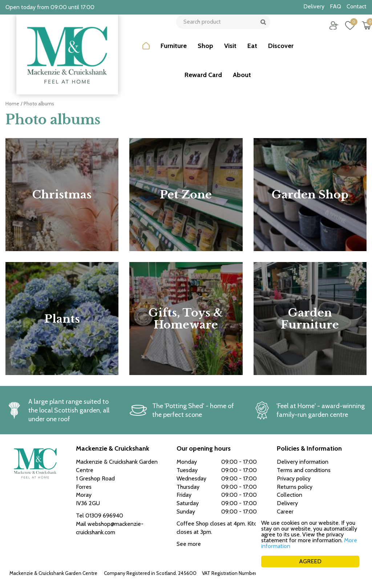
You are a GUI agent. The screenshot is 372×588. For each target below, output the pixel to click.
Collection (290, 495)
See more (189, 544)
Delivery (287, 503)
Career (285, 512)
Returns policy (295, 487)
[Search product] (221, 31)
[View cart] (361, 31)
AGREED (310, 561)
